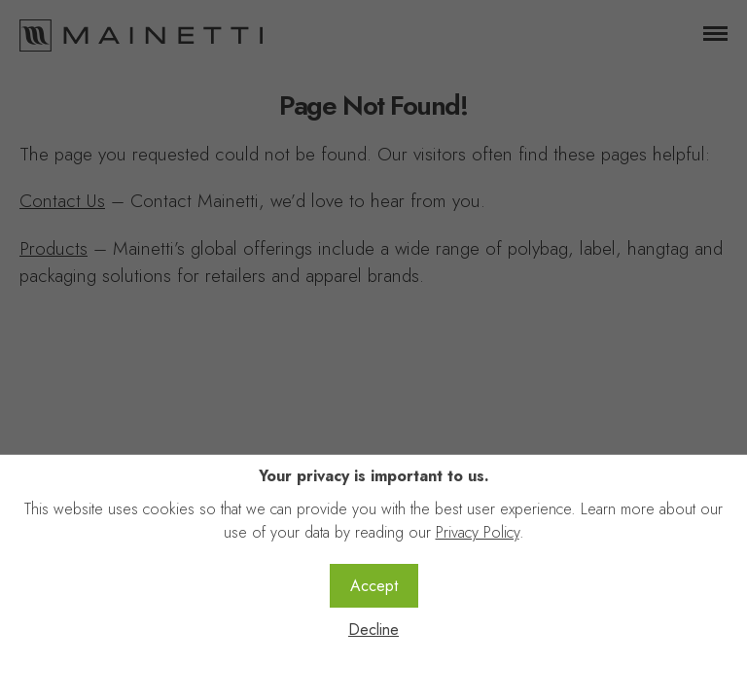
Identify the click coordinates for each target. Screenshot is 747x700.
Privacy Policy (478, 532)
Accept (374, 586)
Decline (373, 630)
